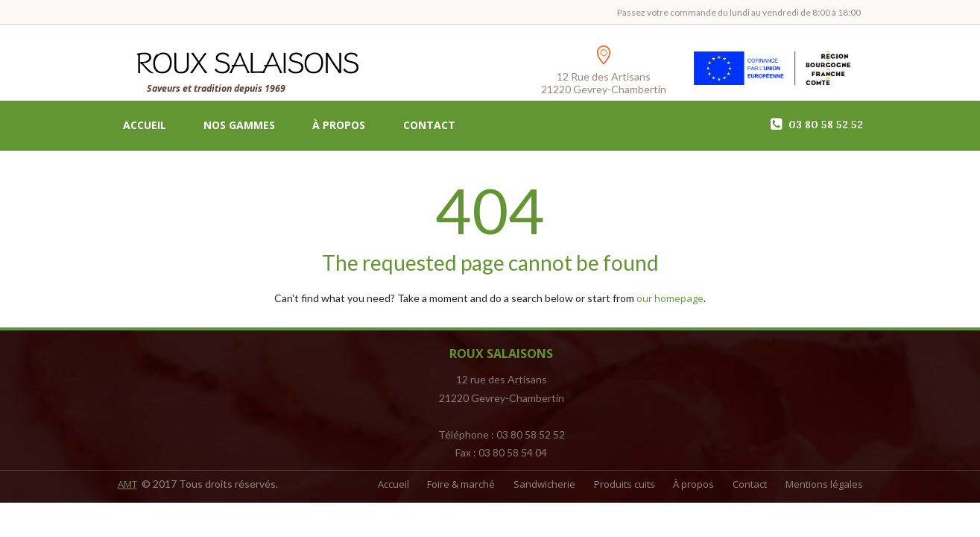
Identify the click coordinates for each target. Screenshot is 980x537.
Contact (429, 127)
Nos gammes (239, 127)
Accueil (145, 127)
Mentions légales (822, 485)
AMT (129, 485)
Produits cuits (592, 485)
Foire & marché (409, 485)
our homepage (670, 299)
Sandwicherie (503, 485)
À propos (339, 127)
